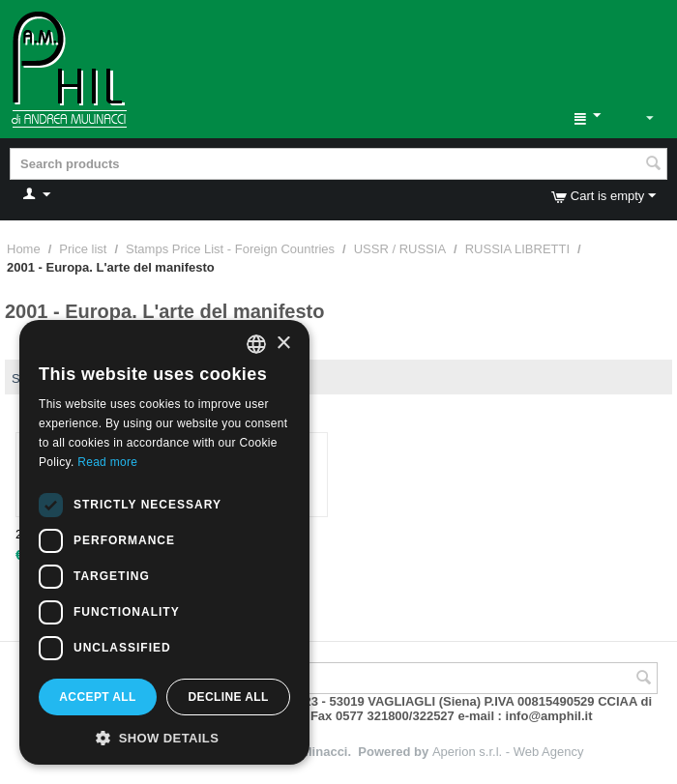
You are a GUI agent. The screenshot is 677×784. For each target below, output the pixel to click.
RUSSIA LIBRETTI (517, 249)
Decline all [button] (228, 697)
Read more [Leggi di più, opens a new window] (107, 462)
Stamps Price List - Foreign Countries (230, 249)
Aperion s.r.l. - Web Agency (508, 752)
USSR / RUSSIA (400, 249)
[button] (164, 737)
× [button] (283, 344)
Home (24, 249)
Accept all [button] (98, 697)
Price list (83, 249)
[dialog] (164, 542)
